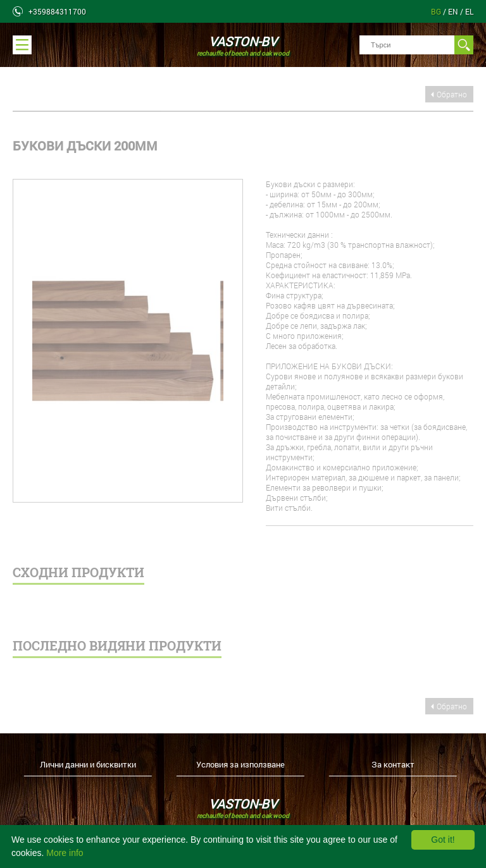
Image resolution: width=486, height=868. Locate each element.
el (469, 11)
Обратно (452, 94)
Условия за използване (240, 764)
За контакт (393, 764)
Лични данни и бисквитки (88, 764)
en (454, 11)
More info (65, 853)
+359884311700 (57, 11)
